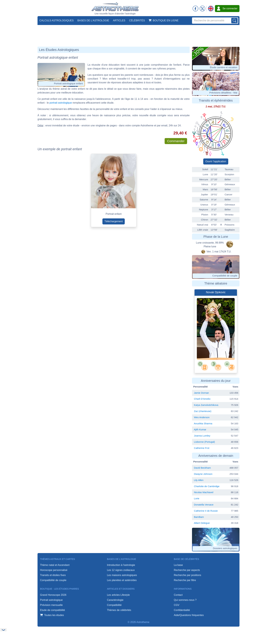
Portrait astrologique (51, 600)
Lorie (197, 498)
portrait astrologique (61, 103)
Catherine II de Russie (206, 511)
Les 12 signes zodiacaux (121, 570)
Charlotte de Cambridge (207, 486)
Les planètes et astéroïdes (122, 580)
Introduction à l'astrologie (121, 565)
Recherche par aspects (187, 570)
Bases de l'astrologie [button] (93, 20)
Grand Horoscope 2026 (53, 595)
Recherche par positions (187, 575)
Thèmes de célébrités (119, 610)
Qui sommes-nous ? (185, 600)
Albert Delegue (202, 523)
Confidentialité (182, 610)
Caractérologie (115, 600)
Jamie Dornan (201, 393)
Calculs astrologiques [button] (57, 20)
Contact (178, 595)
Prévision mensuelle (51, 605)
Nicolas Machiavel (204, 492)
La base (178, 565)
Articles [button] (119, 20)
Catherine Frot (202, 448)
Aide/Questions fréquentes (189, 615)
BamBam (199, 517)
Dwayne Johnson (203, 474)
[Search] (215, 21)
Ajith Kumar (200, 429)
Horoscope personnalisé (54, 570)
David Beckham (202, 468)
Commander (176, 141)
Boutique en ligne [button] (164, 20)
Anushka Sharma (203, 423)
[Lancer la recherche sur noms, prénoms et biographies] (234, 21)
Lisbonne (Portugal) (204, 442)
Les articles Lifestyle (118, 595)
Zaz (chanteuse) (203, 411)
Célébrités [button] (137, 20)
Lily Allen (199, 480)
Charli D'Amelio (202, 399)
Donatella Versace (204, 505)
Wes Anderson (202, 417)
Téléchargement (114, 221)
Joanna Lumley (202, 436)
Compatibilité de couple (53, 580)
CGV (177, 605)
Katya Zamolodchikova (206, 405)
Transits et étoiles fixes (53, 575)
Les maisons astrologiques (122, 575)
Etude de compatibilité (52, 610)
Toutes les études (52, 615)
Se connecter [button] (227, 9)
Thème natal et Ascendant (55, 565)
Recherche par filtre (185, 580)
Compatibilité (114, 605)
